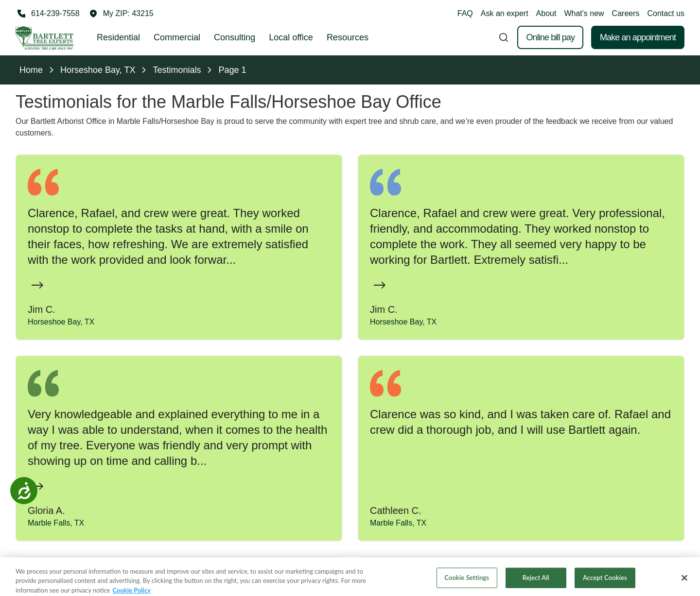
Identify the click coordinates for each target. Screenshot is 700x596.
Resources (348, 37)
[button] (122, 14)
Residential (118, 37)
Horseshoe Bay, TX (61, 322)
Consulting (235, 37)
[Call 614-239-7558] (48, 14)
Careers (626, 13)
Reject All (536, 581)
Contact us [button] (666, 13)
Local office (291, 37)
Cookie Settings (467, 581)
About (546, 13)
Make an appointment (638, 37)
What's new (584, 13)
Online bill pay (550, 37)
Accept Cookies (605, 581)
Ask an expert (505, 13)
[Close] (684, 582)
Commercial (177, 37)
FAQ (465, 13)
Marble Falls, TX (56, 523)
